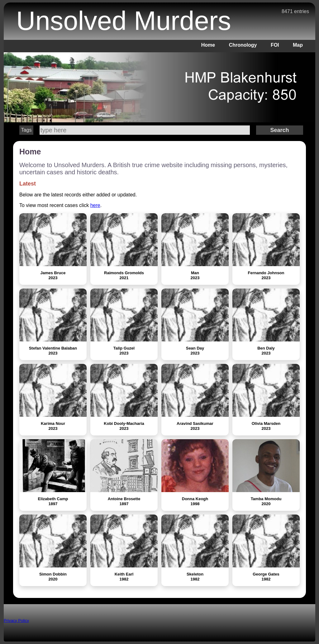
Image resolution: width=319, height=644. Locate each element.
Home (208, 45)
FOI (275, 45)
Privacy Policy (16, 620)
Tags (26, 130)
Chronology (243, 45)
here (95, 205)
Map (298, 45)
